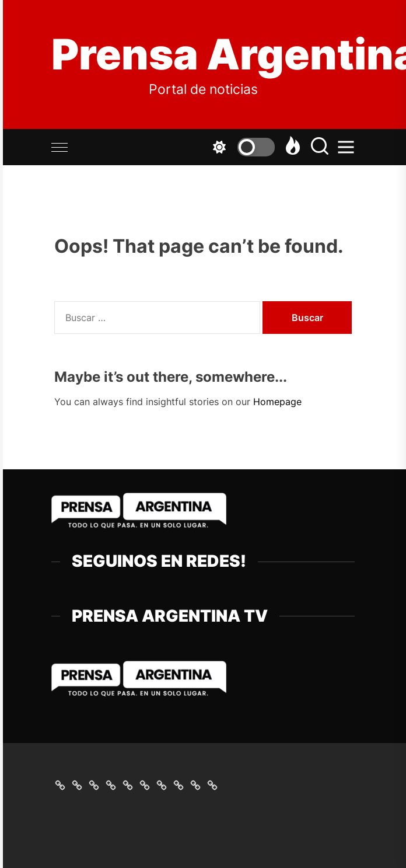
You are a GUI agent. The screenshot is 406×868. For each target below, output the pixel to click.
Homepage (277, 402)
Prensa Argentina (203, 54)
